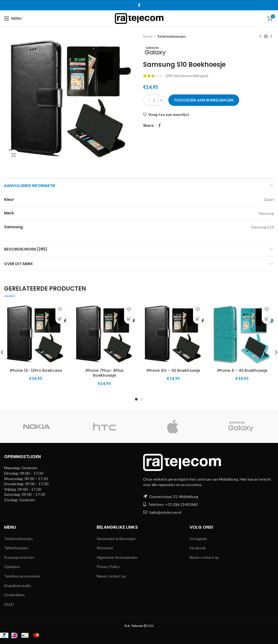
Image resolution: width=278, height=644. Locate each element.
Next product (271, 37)
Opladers (12, 567)
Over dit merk (18, 264)
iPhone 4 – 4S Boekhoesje (242, 370)
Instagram (198, 539)
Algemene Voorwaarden (117, 557)
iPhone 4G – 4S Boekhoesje (173, 370)
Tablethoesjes (16, 548)
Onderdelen (14, 595)
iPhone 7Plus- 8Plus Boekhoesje (105, 373)
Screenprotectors (19, 557)
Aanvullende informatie (30, 186)
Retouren (105, 548)
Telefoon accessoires (22, 576)
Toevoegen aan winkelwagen (204, 100)
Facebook (198, 548)
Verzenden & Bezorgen (116, 539)
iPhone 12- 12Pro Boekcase (36, 370)
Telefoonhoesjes (171, 36)
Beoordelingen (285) (26, 249)
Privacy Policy (108, 567)
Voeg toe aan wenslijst (169, 115)
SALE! (9, 604)
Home (148, 36)
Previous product (260, 37)
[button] (60, 319)
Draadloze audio (18, 586)
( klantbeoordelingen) (187, 76)
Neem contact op (111, 576)
